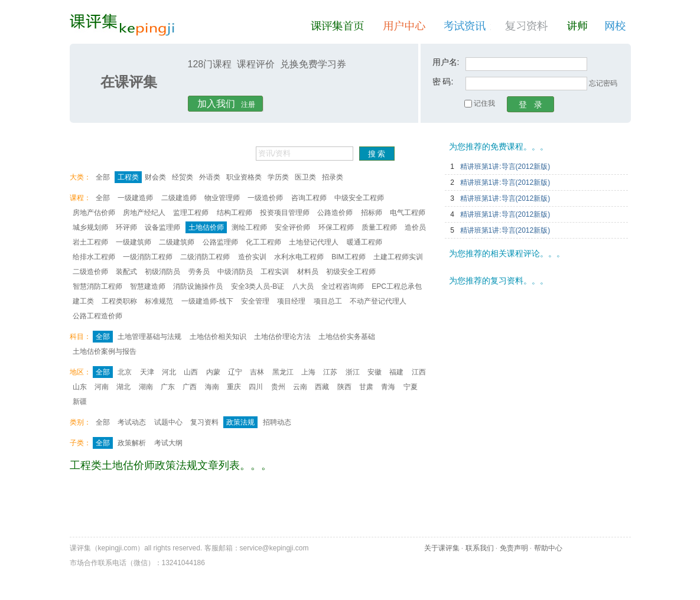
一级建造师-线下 (207, 301)
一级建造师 (135, 198)
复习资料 (529, 26)
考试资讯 (468, 26)
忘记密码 (603, 83)
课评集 (122, 25)
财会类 (155, 177)
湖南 (146, 387)
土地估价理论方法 (282, 337)
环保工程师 (336, 227)
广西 (190, 387)
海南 (212, 387)
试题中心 (168, 422)
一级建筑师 (134, 242)
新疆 (80, 402)
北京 (125, 372)
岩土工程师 (90, 242)
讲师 (578, 26)
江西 (419, 372)
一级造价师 (265, 198)
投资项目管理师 (285, 213)
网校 (618, 26)
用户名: (446, 62)
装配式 (126, 272)
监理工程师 (191, 213)
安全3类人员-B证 (258, 286)
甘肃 (366, 387)
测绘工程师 (249, 227)
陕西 (344, 387)
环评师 (126, 227)
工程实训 (275, 272)
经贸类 (183, 177)
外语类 (210, 177)
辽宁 (235, 372)
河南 (102, 387)
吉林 (257, 372)
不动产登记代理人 (378, 301)
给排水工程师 (94, 257)
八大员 (303, 286)
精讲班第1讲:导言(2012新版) (505, 167)
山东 (80, 387)
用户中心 (406, 26)
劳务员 (199, 272)
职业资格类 (244, 177)
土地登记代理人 (314, 242)
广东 (168, 387)
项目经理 (291, 301)
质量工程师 (379, 227)
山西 (191, 372)
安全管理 (255, 301)
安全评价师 (292, 227)
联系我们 (480, 548)
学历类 (278, 177)
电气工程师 (408, 213)
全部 (103, 177)
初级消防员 (162, 272)
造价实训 (252, 257)
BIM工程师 (348, 257)
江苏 (330, 372)
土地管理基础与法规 (149, 337)
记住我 (480, 103)
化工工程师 (263, 242)
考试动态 (132, 422)
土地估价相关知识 (218, 337)
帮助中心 (548, 548)
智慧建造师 (148, 286)
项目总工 (328, 301)
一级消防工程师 (148, 257)
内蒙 (213, 372)
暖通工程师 (364, 242)
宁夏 (411, 387)
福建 (396, 372)
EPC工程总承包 (397, 286)
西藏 (322, 387)
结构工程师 (235, 213)
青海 (388, 387)
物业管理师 (222, 198)
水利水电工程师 (299, 257)
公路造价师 (335, 213)
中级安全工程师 (359, 198)
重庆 (234, 387)
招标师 (372, 213)
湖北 (123, 387)
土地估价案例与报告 (105, 351)
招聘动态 (277, 422)
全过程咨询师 (343, 286)
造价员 (415, 227)
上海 (308, 372)
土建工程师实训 (398, 257)
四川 (256, 387)
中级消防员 (235, 272)
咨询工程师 (309, 198)
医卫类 (305, 177)
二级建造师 (179, 198)
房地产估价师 (94, 213)
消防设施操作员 (198, 286)
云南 (300, 387)
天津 (147, 372)
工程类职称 (119, 301)
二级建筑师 (177, 242)
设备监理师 (162, 227)
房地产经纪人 (144, 213)
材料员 (308, 272)
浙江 (353, 372)
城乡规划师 (90, 227)
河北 (169, 372)
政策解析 (132, 443)
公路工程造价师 (97, 316)
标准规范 (159, 301)
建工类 (83, 301)
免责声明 (514, 548)
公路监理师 (220, 242)
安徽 (375, 372)
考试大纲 (168, 443)
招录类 (333, 177)
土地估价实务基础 (347, 337)
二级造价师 (90, 272)
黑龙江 (283, 372)
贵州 (278, 387)
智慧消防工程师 (97, 286)
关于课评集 (442, 548)
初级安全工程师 (351, 272)
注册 (226, 104)
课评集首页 (339, 26)
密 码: (443, 81)
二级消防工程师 (205, 257)
